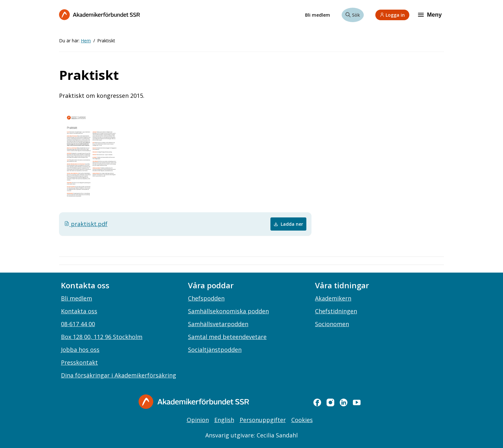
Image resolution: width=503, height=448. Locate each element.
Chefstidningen (336, 311)
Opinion (198, 420)
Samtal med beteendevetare (227, 337)
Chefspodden (206, 298)
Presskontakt (79, 362)
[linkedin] (344, 402)
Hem (86, 41)
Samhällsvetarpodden (218, 324)
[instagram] (330, 402)
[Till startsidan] (99, 15)
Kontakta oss (79, 311)
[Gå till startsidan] (194, 402)
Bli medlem (318, 15)
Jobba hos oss (80, 350)
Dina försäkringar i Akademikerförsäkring (119, 375)
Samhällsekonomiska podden (228, 311)
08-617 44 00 (78, 324)
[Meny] (431, 15)
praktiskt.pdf (86, 224)
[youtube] (357, 402)
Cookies (302, 420)
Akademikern (333, 298)
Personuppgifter (263, 420)
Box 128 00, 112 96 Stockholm (102, 337)
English (224, 420)
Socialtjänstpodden (215, 350)
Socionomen (332, 324)
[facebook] (317, 402)
